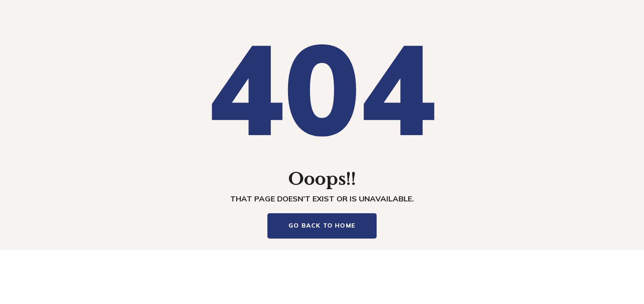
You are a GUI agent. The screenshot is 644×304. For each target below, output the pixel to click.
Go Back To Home (322, 225)
